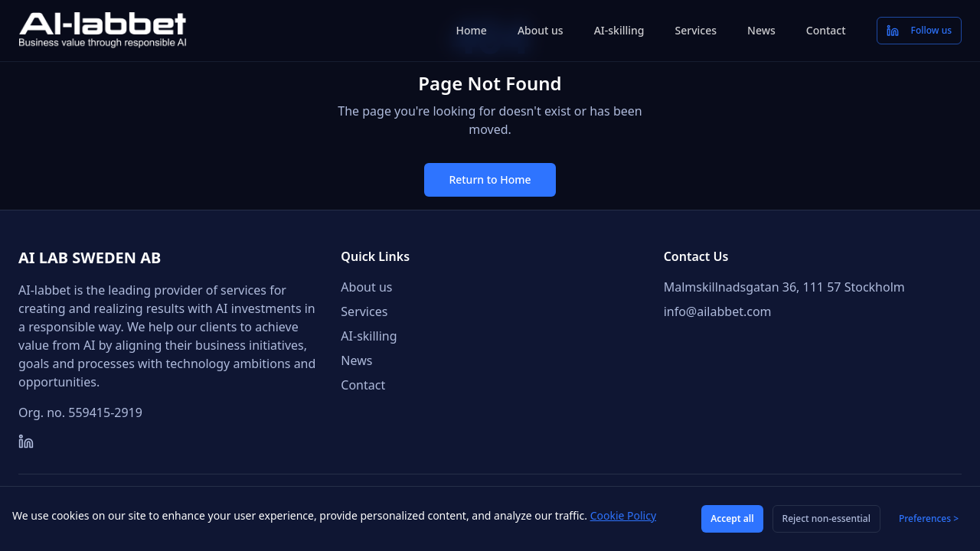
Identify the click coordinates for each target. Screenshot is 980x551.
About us (541, 30)
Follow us (919, 30)
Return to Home (490, 179)
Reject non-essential (826, 518)
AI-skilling (619, 30)
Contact (826, 30)
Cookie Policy (623, 515)
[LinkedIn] (26, 442)
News (761, 30)
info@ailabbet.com (718, 311)
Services (696, 30)
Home (472, 30)
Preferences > (929, 518)
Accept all (732, 518)
